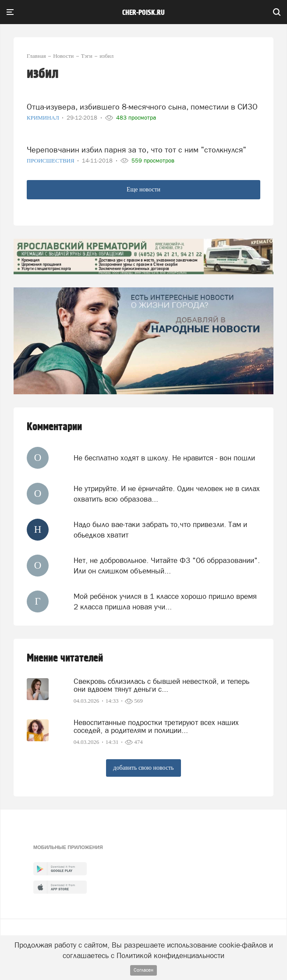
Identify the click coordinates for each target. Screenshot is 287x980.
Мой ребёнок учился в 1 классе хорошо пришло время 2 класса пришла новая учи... (165, 601)
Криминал (44, 118)
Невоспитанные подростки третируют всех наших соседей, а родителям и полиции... (156, 726)
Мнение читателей (65, 658)
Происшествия (51, 161)
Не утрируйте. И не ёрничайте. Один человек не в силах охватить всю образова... (167, 494)
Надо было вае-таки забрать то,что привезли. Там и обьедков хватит (160, 530)
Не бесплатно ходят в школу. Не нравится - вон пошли (164, 458)
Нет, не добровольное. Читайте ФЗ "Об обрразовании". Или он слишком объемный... (167, 566)
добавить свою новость (143, 768)
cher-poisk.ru (143, 13)
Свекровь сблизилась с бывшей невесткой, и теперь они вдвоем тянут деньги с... (161, 685)
